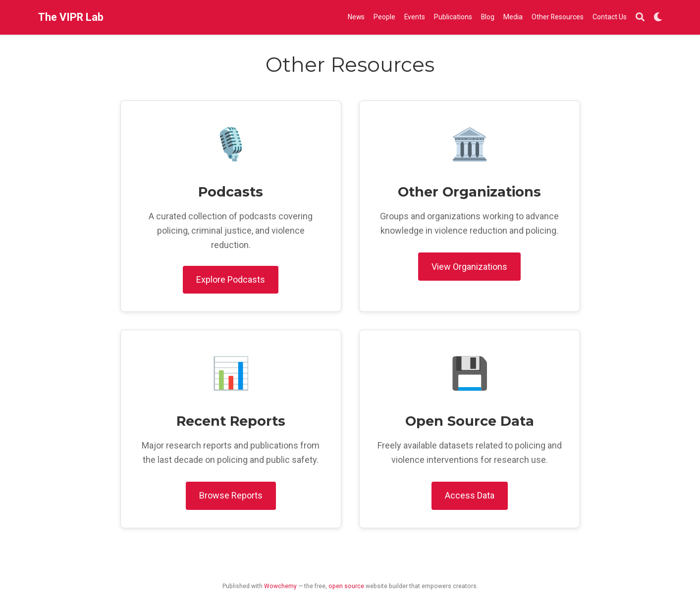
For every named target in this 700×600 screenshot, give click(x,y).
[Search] (640, 18)
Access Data (470, 495)
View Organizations (469, 267)
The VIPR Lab (71, 17)
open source (346, 586)
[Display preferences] (658, 18)
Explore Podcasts (231, 279)
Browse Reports (231, 495)
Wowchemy (280, 586)
